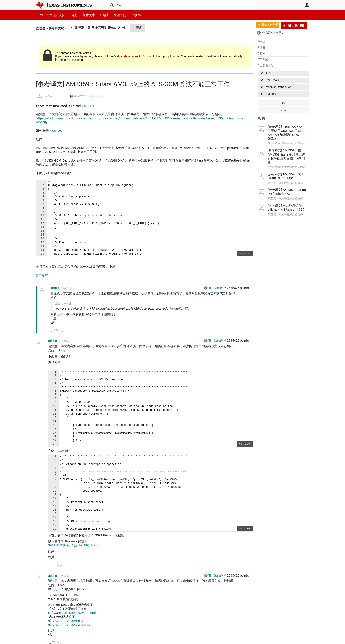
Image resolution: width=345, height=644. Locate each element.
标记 (283, 103)
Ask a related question (129, 56)
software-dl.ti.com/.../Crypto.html (72, 613)
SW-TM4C (272, 80)
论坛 (73, 15)
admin (49, 96)
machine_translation (278, 87)
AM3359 (271, 94)
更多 (141, 28)
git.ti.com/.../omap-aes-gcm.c (69, 625)
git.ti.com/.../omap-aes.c (66, 620)
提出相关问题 (267, 25)
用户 (307, 5)
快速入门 (116, 15)
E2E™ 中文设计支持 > (52, 15)
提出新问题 (296, 25)
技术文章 (86, 15)
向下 (63, 332)
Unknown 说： (64, 303)
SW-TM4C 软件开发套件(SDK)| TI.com (74, 545)
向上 (52, 332)
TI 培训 (101, 15)
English (130, 15)
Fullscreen (245, 253)
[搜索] (181, 5)
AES (268, 73)
